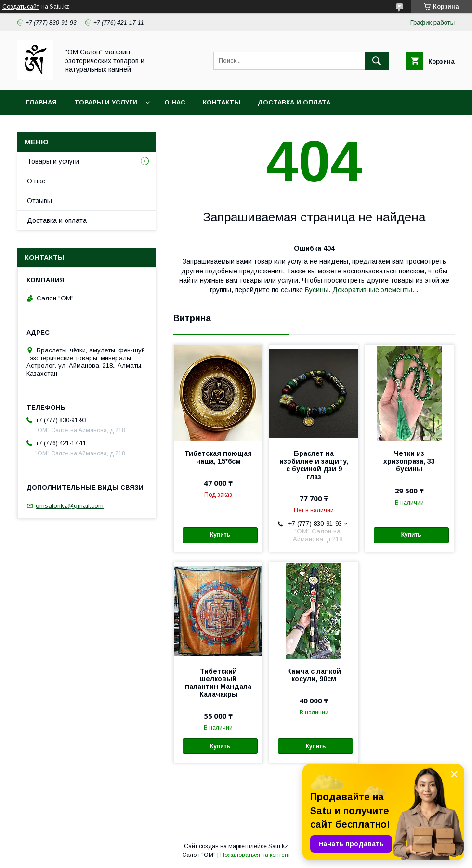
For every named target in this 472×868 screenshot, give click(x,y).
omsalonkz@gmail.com (70, 506)
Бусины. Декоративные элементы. (361, 290)
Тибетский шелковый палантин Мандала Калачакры (218, 683)
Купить (220, 535)
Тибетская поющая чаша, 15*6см (218, 457)
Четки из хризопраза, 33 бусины (409, 461)
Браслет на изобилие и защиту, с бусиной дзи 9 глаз (314, 465)
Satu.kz (278, 846)
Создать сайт (21, 7)
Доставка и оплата (294, 102)
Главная (41, 102)
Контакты (222, 102)
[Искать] (377, 61)
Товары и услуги (106, 102)
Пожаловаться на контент (255, 855)
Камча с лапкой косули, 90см (314, 675)
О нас (175, 102)
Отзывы (39, 201)
